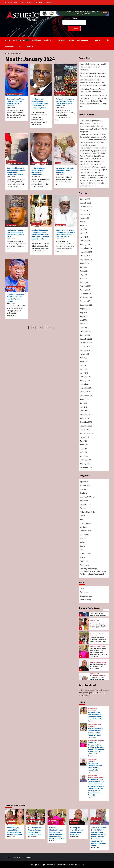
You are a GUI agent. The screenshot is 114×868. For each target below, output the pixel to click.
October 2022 (85, 346)
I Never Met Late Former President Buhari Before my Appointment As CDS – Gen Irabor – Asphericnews (93, 137)
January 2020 (85, 464)
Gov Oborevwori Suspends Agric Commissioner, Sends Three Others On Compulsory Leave (40, 103)
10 (48, 327)
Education (84, 501)
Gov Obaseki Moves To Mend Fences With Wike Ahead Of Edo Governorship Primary (16, 171)
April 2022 (83, 369)
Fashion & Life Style (87, 512)
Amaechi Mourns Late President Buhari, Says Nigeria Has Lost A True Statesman (93, 170)
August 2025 (84, 218)
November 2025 (86, 207)
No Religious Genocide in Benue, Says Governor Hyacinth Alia (92, 90)
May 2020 (83, 449)
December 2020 (86, 422)
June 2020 (84, 445)
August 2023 (84, 309)
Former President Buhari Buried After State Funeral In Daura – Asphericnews (92, 164)
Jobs (82, 520)
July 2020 (83, 441)
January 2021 (85, 418)
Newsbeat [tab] (100, 702)
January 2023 (85, 335)
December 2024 (86, 248)
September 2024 (86, 260)
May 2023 (83, 320)
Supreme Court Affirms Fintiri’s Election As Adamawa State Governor (16, 102)
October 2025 (85, 210)
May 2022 (83, 365)
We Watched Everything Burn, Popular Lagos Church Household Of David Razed (65, 102)
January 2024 (85, 290)
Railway (83, 542)
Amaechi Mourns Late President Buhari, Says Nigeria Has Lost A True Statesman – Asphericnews (93, 178)
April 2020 (83, 452)
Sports (97, 40)
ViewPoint (84, 561)
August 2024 (84, 263)
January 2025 (85, 244)
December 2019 (86, 467)
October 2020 (85, 430)
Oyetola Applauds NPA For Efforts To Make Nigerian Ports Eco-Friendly (16, 298)
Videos (82, 557)
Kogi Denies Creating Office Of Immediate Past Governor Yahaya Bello (15, 233)
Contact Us (49, 2)
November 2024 (86, 252)
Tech (20, 47)
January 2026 (85, 199)
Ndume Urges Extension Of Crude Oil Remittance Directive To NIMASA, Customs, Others (65, 233)
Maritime (61, 40)
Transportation (86, 553)
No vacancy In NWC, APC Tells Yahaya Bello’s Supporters (65, 170)
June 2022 (84, 362)
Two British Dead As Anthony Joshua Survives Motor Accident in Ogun (94, 75)
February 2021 (85, 414)
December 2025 (86, 203)
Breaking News (12, 94)
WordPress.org (85, 600)
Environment (85, 508)
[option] (94, 625)
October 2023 (85, 301)
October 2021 (85, 392)
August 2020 (84, 437)
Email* (74, 21)
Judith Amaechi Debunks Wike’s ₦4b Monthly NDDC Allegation (93, 129)
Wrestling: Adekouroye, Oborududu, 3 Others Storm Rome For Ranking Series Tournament (93, 571)
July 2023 (83, 313)
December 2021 (86, 384)
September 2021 (86, 396)
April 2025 (83, 233)
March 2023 (84, 328)
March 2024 (84, 282)
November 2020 (86, 426)
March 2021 (84, 411)
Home (23, 2)
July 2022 (83, 358)
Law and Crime (85, 523)
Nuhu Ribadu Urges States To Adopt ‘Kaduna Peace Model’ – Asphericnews (92, 123)
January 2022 (85, 381)
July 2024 (83, 267)
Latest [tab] (82, 702)
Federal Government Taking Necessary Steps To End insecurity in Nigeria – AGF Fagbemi (98, 612)
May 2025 (83, 229)
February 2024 (85, 286)
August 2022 (84, 354)
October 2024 (85, 256)
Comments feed (86, 596)
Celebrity (83, 493)
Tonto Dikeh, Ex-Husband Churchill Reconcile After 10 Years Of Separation (93, 67)
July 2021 (83, 403)
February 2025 (85, 241)
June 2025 (84, 226)
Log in (82, 588)
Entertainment (84, 40)
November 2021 (86, 388)
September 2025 (86, 214)
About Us (30, 2)
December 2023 (86, 294)
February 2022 (85, 377)
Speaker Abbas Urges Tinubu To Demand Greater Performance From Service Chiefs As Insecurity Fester (40, 234)
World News (37, 40)
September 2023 (86, 305)
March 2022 (84, 373)
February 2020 (85, 460)
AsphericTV (29, 47)
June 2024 (84, 271)
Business (49, 40)
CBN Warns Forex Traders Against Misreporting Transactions (38, 171)
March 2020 (84, 456)
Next (52, 327)
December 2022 (86, 339)
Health (82, 516)
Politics (71, 40)
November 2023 (86, 297)
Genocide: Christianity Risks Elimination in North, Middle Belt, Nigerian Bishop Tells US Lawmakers (94, 83)
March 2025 (84, 237)
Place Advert (39, 2)
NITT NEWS (84, 535)
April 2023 (83, 324)
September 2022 (86, 350)
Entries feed (84, 592)
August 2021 (84, 399)
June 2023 (84, 316)
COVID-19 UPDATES (87, 497)
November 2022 (86, 343)
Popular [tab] (90, 702)
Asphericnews (11, 108)
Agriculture (84, 482)
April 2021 (83, 407)
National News (21, 40)
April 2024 (83, 278)
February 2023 (85, 331)
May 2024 (83, 275)
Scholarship (10, 47)
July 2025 (83, 222)
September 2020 (86, 433)
